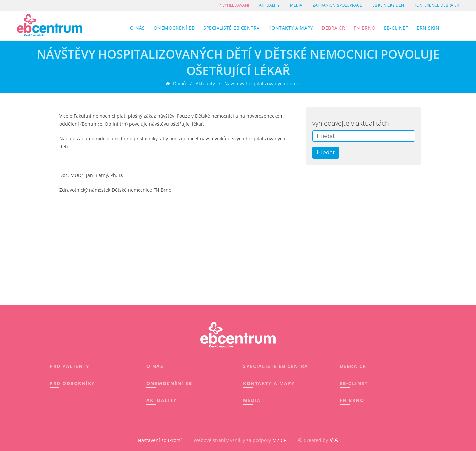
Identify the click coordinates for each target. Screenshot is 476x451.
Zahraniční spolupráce (337, 5)
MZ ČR (279, 440)
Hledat (326, 152)
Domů (179, 84)
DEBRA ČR (353, 366)
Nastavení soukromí (160, 440)
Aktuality (269, 5)
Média (296, 5)
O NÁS (155, 366)
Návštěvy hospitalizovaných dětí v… (263, 84)
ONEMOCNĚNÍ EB (169, 383)
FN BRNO (352, 400)
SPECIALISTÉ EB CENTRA (276, 366)
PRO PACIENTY (69, 366)
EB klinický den (388, 5)
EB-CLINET (354, 383)
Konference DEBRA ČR (437, 5)
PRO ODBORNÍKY (72, 383)
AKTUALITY (162, 400)
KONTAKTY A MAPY (269, 383)
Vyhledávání (233, 5)
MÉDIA (252, 400)
